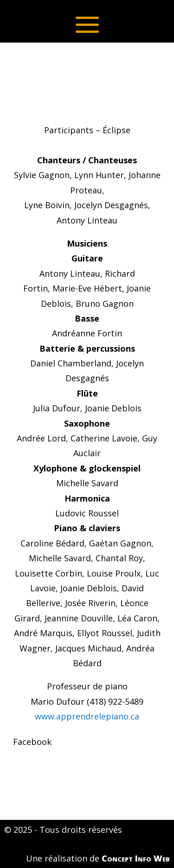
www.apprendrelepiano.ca (87, 716)
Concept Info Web (136, 858)
